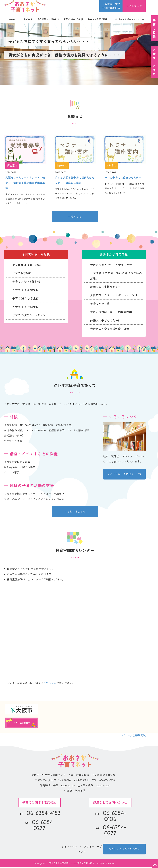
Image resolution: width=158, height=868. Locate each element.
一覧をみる (75, 217)
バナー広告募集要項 (134, 736)
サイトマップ (134, 6)
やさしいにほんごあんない (124, 850)
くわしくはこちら (75, 512)
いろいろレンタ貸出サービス (124, 475)
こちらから (50, 684)
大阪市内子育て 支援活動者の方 (111, 6)
